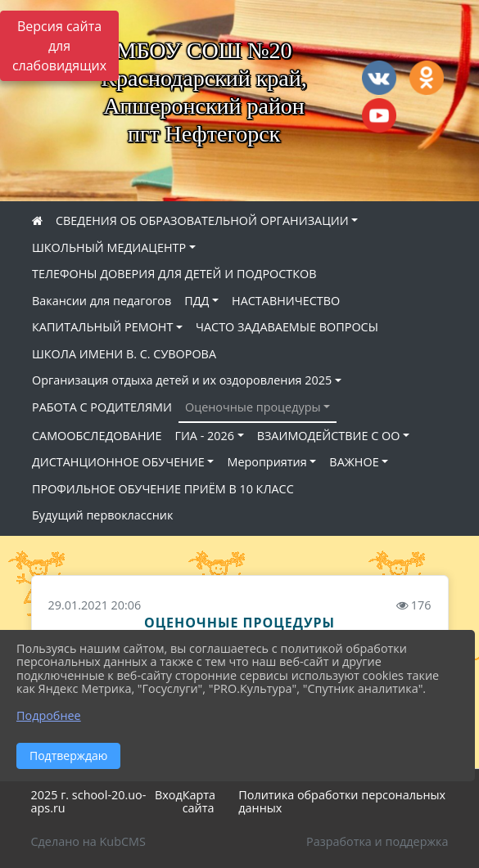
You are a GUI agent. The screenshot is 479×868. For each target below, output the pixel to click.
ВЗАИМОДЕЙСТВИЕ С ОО (329, 436)
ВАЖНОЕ (354, 462)
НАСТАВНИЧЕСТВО (286, 301)
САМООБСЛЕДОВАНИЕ (97, 436)
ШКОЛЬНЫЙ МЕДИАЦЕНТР (109, 247)
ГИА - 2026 (204, 436)
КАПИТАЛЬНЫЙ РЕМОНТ (102, 327)
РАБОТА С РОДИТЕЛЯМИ (102, 407)
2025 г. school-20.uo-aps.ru (89, 802)
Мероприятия (267, 462)
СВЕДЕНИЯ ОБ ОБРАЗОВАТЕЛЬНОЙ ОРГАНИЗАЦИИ (202, 220)
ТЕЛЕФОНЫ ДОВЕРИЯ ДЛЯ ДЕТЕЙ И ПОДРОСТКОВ (174, 274)
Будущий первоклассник (102, 515)
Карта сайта (199, 802)
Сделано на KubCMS (88, 841)
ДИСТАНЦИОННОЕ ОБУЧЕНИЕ (118, 462)
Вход (169, 795)
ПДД (197, 301)
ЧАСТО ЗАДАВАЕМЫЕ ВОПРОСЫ (287, 327)
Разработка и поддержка (377, 841)
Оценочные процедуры (253, 407)
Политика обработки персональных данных (342, 802)
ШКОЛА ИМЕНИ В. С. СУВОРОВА (124, 354)
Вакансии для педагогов (102, 301)
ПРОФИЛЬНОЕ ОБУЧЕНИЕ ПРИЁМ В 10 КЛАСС (163, 489)
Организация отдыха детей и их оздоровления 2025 (182, 380)
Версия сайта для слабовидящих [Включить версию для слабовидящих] (59, 46)
